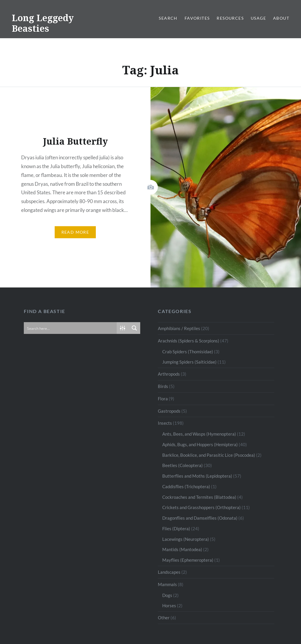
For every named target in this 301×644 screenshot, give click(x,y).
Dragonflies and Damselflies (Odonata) (200, 518)
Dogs (167, 595)
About (281, 18)
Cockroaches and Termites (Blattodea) (199, 497)
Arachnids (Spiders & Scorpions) (189, 341)
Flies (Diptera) (176, 528)
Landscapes (169, 572)
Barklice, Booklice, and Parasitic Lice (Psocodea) (209, 455)
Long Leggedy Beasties (43, 23)
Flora (163, 399)
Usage (258, 18)
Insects (165, 423)
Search (168, 18)
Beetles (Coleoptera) (183, 465)
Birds (163, 386)
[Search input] (71, 328)
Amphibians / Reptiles (179, 328)
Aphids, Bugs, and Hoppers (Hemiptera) (200, 444)
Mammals (167, 584)
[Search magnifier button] (134, 328)
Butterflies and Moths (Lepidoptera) (197, 476)
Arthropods (169, 374)
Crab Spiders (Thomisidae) (188, 352)
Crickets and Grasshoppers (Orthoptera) (201, 507)
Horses (169, 605)
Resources (230, 18)
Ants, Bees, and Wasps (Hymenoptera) (199, 434)
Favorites (197, 18)
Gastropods (169, 411)
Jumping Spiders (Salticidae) (189, 362)
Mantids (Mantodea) (182, 549)
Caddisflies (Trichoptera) (186, 486)
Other (164, 618)
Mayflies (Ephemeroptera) (188, 560)
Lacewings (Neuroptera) (186, 539)
